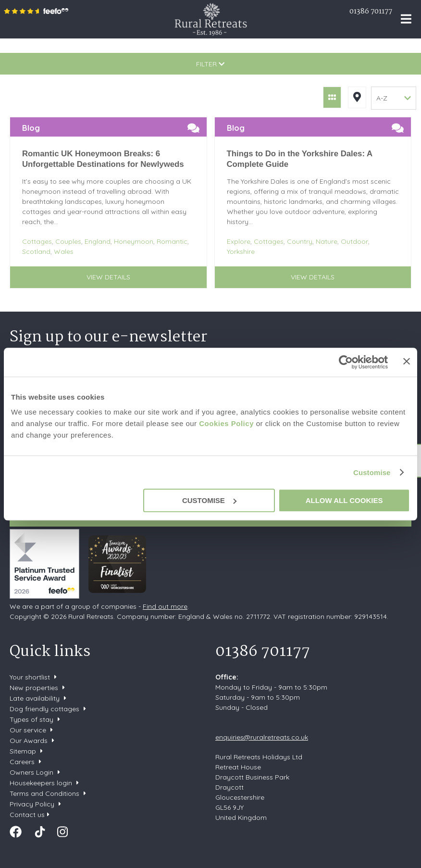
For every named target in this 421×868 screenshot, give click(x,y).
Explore (239, 241)
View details (108, 277)
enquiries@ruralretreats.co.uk (262, 737)
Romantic (172, 241)
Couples (68, 241)
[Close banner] (407, 361)
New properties (35, 688)
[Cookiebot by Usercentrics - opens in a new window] (346, 362)
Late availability (35, 698)
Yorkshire (241, 252)
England (98, 241)
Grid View (332, 97)
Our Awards (29, 741)
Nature (327, 241)
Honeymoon (134, 241)
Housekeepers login (41, 783)
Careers (22, 762)
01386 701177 (371, 12)
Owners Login (31, 772)
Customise (372, 472)
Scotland (36, 252)
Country (300, 241)
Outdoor (354, 241)
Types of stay (31, 719)
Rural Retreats (211, 19)
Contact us (27, 815)
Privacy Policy (32, 804)
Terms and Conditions (44, 793)
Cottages (37, 241)
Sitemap (23, 751)
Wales (64, 252)
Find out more (165, 606)
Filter (210, 64)
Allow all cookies (344, 500)
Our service (28, 730)
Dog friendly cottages (44, 709)
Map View (357, 97)
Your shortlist (30, 677)
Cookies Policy (226, 423)
